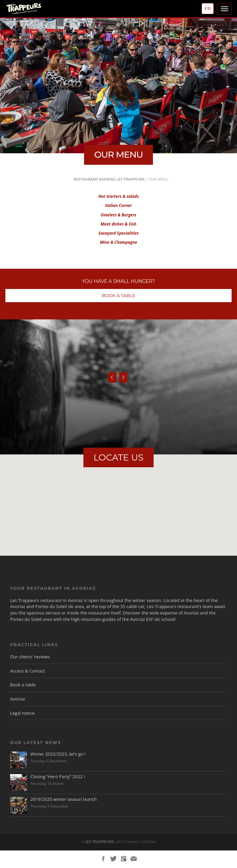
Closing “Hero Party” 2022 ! (58, 777)
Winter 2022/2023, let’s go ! (58, 754)
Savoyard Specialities (119, 233)
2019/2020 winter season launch (63, 799)
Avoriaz (18, 699)
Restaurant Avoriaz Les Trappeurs (109, 179)
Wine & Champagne (119, 242)
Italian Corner (119, 205)
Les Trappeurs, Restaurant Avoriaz (34, 10)
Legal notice (22, 713)
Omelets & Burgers (119, 215)
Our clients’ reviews (30, 657)
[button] (119, 497)
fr (208, 8)
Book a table (23, 685)
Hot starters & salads (119, 196)
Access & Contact (28, 671)
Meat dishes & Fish (119, 224)
